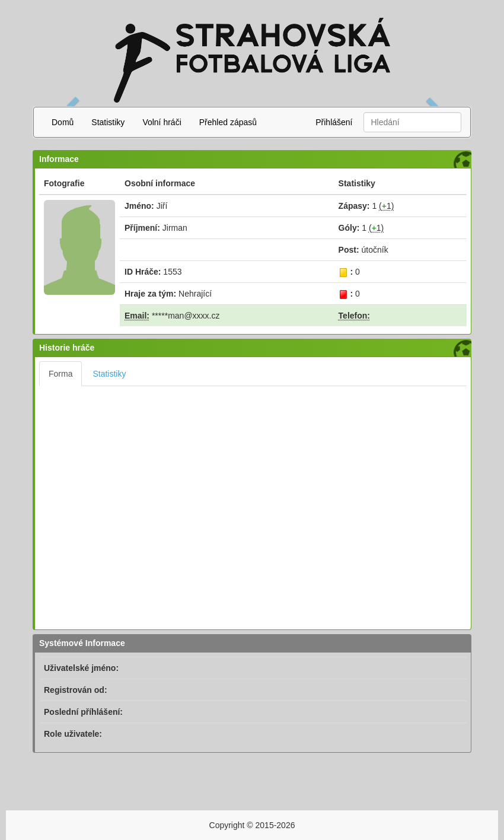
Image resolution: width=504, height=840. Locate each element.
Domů (63, 122)
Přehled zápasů (228, 122)
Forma (60, 374)
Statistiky (108, 122)
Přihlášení (334, 122)
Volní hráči (162, 122)
